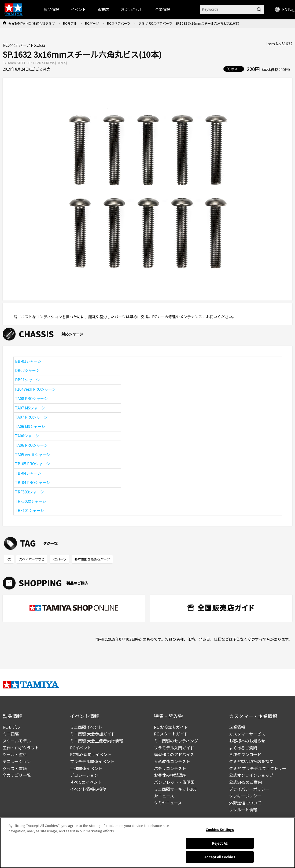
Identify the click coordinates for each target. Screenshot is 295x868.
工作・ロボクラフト (21, 748)
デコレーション (17, 761)
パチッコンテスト (170, 768)
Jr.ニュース (164, 796)
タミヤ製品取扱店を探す (251, 761)
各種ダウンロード (245, 754)
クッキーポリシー (245, 796)
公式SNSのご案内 (245, 782)
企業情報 (237, 727)
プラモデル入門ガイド (174, 748)
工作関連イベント (86, 768)
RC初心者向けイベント (91, 754)
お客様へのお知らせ (247, 741)
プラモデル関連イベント (92, 761)
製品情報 (51, 9)
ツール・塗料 (15, 754)
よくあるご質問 (243, 748)
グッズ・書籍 (15, 768)
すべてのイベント (86, 782)
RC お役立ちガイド (171, 727)
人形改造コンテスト (172, 761)
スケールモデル (17, 741)
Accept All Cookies (220, 858)
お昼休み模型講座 (170, 775)
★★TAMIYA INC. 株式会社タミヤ (32, 23)
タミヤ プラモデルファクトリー (258, 768)
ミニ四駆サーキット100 (175, 789)
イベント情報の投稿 (88, 789)
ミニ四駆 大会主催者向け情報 (97, 741)
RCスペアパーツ (119, 23)
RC (9, 559)
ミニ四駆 (11, 734)
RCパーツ (92, 23)
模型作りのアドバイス (174, 754)
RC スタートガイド (171, 734)
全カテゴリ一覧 (17, 775)
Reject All (220, 845)
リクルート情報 (243, 810)
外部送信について (245, 803)
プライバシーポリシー (249, 789)
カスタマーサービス (247, 734)
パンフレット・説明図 (174, 782)
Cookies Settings (220, 831)
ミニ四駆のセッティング (176, 741)
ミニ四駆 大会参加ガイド (93, 734)
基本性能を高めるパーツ (92, 559)
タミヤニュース (168, 803)
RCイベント (81, 748)
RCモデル (70, 23)
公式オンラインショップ (251, 775)
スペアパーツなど (32, 559)
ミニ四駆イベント (86, 727)
